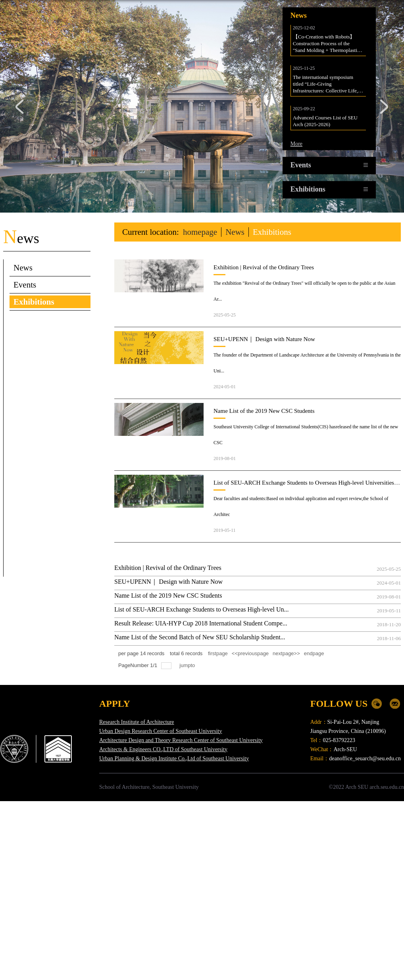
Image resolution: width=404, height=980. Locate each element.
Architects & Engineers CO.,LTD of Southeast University (163, 749)
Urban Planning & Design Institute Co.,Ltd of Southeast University (174, 758)
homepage (200, 232)
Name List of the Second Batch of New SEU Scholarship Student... (200, 637)
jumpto (188, 665)
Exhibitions (272, 232)
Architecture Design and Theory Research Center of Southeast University (181, 740)
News (235, 232)
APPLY (115, 704)
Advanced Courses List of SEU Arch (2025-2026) (326, 123)
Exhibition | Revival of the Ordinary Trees (264, 267)
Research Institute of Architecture (137, 722)
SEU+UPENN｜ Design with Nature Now (264, 339)
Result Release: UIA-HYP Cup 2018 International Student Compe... (201, 623)
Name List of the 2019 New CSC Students (264, 411)
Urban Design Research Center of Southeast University (161, 731)
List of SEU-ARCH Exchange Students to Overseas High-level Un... (201, 609)
